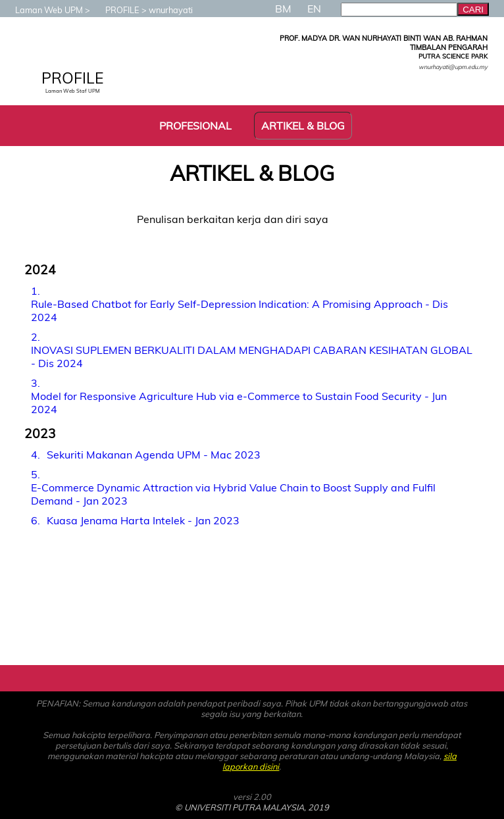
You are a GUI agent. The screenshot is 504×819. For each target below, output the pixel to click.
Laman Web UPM (42, 10)
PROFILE (116, 10)
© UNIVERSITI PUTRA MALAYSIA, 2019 (252, 807)
